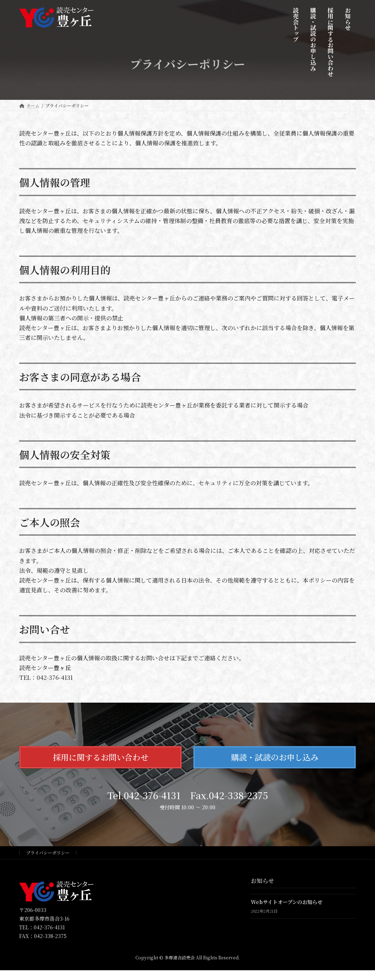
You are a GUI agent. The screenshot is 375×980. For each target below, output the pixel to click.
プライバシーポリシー (48, 853)
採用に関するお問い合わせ (101, 757)
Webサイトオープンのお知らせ (287, 902)
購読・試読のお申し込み (275, 757)
